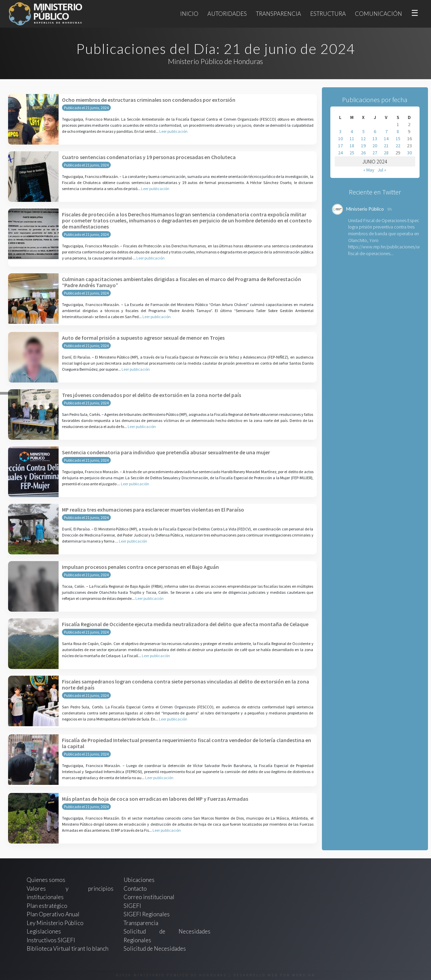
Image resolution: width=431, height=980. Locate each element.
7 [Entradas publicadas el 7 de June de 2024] (386, 131)
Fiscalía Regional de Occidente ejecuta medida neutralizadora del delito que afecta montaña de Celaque (185, 624)
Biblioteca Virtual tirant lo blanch (68, 948)
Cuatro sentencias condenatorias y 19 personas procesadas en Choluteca (149, 157)
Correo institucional (149, 897)
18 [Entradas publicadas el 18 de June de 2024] (352, 146)
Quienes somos (46, 880)
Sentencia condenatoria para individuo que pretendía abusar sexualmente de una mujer (166, 452)
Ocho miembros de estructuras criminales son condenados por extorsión (149, 100)
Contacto (135, 889)
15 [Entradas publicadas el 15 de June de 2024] (398, 139)
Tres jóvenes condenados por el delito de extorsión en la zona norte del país (152, 395)
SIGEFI (132, 906)
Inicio (189, 14)
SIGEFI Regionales (147, 914)
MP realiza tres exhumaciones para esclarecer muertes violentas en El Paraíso (153, 510)
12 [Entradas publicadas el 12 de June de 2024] (363, 139)
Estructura (328, 14)
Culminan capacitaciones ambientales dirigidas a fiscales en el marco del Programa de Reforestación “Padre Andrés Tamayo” (181, 282)
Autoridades (227, 14)
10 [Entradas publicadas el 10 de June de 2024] (340, 139)
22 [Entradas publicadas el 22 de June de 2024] (398, 146)
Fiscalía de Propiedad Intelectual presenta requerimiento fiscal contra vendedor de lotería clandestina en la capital (187, 743)
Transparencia (278, 14)
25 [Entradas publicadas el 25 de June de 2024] (352, 153)
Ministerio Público (365, 209)
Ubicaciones (139, 880)
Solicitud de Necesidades (155, 948)
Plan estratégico (47, 906)
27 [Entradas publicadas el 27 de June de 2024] (375, 153)
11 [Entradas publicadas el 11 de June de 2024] (352, 139)
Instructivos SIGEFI (51, 940)
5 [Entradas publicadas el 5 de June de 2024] (363, 131)
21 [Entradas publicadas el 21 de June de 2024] (386, 146)
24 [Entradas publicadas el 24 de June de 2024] (340, 153)
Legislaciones (44, 931)
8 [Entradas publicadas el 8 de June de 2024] (398, 131)
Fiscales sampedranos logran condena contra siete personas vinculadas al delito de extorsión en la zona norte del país (186, 684)
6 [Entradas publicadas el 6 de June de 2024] (375, 131)
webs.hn (304, 975)
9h (390, 209)
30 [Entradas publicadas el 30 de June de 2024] (409, 153)
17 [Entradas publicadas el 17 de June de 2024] (340, 146)
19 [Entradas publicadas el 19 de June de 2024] (363, 146)
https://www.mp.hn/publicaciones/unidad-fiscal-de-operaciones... (390, 250)
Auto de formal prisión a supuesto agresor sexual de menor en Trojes (143, 338)
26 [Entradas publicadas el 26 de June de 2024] (363, 153)
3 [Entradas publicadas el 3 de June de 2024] (340, 131)
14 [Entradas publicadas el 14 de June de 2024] (386, 139)
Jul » (382, 170)
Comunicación (378, 14)
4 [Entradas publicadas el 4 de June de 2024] (352, 131)
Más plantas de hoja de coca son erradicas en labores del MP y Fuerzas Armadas (155, 799)
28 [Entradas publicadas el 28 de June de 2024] (386, 153)
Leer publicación (173, 131)
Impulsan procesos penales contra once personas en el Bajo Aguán (140, 567)
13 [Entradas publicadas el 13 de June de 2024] (375, 139)
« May (369, 170)
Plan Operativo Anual (53, 914)
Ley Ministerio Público (55, 923)
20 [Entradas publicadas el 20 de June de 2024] (375, 146)
